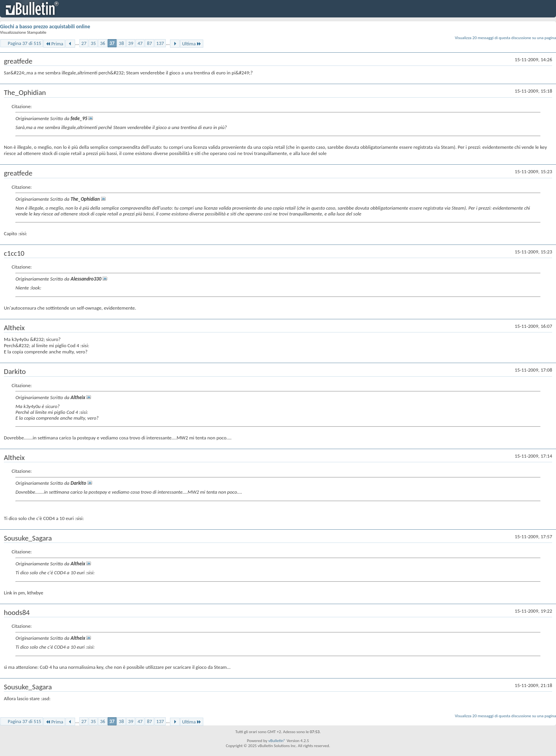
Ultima (192, 44)
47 (140, 43)
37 (112, 43)
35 (93, 43)
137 (160, 43)
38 (121, 43)
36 (102, 43)
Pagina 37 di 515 (24, 43)
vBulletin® (277, 741)
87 (149, 43)
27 (84, 43)
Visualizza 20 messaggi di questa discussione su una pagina (505, 38)
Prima (54, 44)
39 (131, 43)
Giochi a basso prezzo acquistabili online (45, 27)
